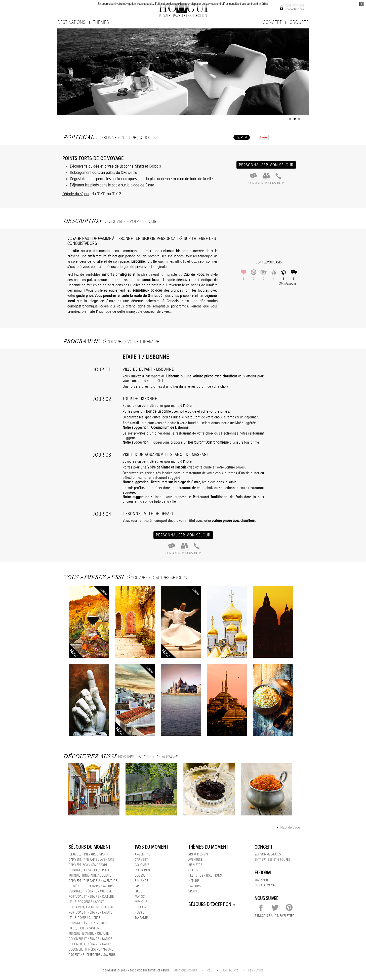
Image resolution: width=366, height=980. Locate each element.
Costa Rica (143, 870)
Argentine (143, 854)
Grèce (139, 886)
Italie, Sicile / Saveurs (85, 928)
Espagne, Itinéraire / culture (90, 891)
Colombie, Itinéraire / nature (91, 939)
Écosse (140, 875)
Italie (139, 891)
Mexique (141, 902)
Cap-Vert (141, 860)
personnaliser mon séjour (266, 165)
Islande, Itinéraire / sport (88, 854)
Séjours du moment (90, 847)
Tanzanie (141, 918)
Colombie (142, 865)
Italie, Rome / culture (85, 918)
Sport (193, 891)
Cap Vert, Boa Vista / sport (88, 865)
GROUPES (299, 22)
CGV (210, 970)
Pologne (141, 907)
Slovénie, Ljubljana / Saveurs (91, 886)
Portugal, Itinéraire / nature (91, 912)
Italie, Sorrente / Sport (86, 902)
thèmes (101, 22)
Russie (140, 912)
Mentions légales (185, 970)
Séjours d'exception (212, 905)
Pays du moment (151, 847)
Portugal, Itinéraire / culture (91, 897)
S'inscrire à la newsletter (275, 916)
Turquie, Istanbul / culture (89, 934)
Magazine (262, 880)
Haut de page (290, 827)
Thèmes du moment (208, 847)
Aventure (195, 860)
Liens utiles (256, 970)
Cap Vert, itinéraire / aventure (92, 860)
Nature (194, 881)
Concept (263, 847)
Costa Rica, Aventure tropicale (92, 907)
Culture (194, 870)
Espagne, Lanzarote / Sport (89, 870)
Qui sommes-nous (268, 854)
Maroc (140, 897)
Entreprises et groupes (272, 860)
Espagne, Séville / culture (88, 923)
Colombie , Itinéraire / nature (91, 949)
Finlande (142, 881)
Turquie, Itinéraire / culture (90, 875)
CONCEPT (272, 22)
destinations (71, 22)
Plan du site (230, 970)
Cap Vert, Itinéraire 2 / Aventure (93, 881)
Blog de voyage (266, 885)
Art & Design (198, 854)
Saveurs (195, 886)
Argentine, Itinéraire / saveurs (92, 955)
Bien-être (195, 865)
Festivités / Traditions (205, 875)
